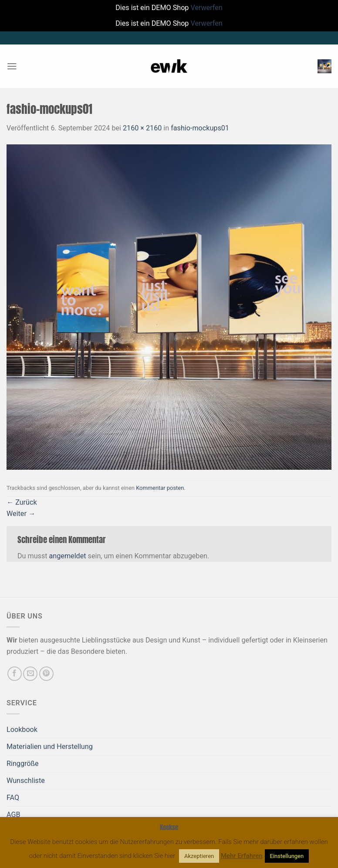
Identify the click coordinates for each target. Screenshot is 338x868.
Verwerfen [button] (206, 8)
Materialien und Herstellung (50, 747)
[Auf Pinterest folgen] (46, 674)
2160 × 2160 (142, 128)
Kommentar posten (160, 488)
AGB (14, 815)
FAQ (13, 798)
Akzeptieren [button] (199, 856)
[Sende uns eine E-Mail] (30, 674)
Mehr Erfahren (242, 856)
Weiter (21, 514)
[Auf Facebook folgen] (15, 674)
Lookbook (22, 730)
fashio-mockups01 (200, 128)
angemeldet (68, 556)
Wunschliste (26, 781)
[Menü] (12, 66)
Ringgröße (23, 764)
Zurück (22, 502)
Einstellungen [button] (287, 856)
